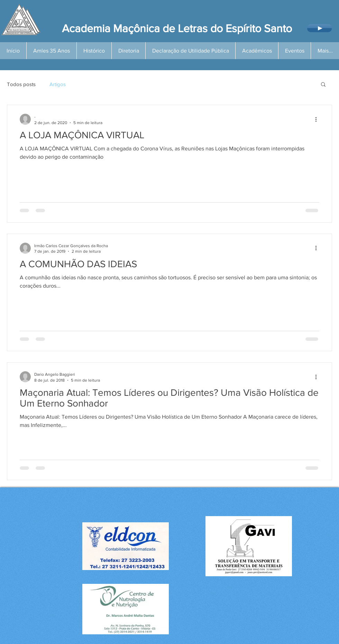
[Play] (319, 28)
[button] (323, 85)
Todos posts (21, 84)
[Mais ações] (318, 119)
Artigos (58, 84)
